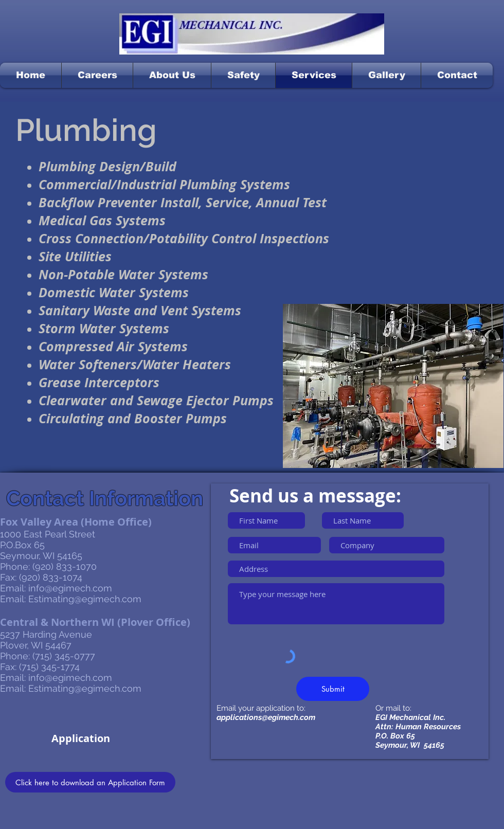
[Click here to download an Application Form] (90, 782)
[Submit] (333, 689)
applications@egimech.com (266, 717)
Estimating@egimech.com (85, 599)
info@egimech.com (70, 588)
